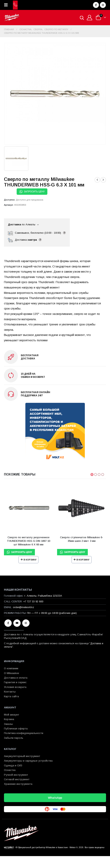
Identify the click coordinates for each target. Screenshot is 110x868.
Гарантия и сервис (15, 682)
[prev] (97, 180)
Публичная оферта (16, 729)
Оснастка (10, 770)
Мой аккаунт (12, 715)
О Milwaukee (11, 673)
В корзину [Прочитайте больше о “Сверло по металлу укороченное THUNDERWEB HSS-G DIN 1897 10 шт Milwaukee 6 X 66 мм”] (30, 560)
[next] (103, 180)
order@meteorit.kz (23, 607)
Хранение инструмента (18, 784)
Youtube (17, 623)
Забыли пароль (14, 738)
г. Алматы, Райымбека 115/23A (43, 596)
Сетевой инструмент (17, 779)
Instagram (26, 623)
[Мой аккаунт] (90, 18)
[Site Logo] (12, 18)
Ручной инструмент (16, 775)
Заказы (8, 724)
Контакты (10, 692)
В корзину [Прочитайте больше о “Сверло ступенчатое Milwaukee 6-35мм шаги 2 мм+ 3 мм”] (83, 560)
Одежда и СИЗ (13, 765)
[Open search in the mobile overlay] (82, 18)
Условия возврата (15, 687)
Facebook (8, 623)
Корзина (9, 719)
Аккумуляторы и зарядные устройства (28, 761)
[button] (7, 5)
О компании (11, 668)
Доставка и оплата (16, 678)
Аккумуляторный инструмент (22, 756)
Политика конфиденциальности (24, 733)
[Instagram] (103, 5)
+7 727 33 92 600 (33, 601)
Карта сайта (11, 696)
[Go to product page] (29, 508)
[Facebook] (96, 5)
